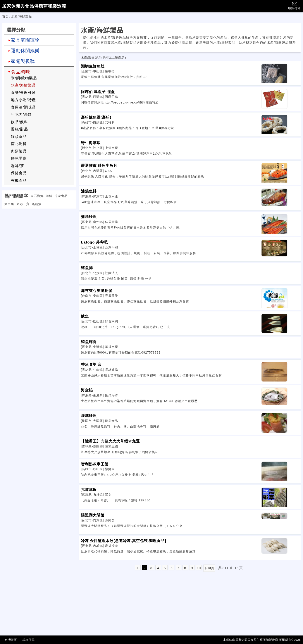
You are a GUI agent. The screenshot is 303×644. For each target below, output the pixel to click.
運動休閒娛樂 (25, 51)
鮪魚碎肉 (89, 342)
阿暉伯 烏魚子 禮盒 (98, 92)
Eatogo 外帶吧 (94, 242)
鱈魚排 (87, 268)
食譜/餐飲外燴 (23, 93)
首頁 (5, 16)
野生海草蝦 (91, 143)
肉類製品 (19, 151)
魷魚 (85, 316)
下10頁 (209, 568)
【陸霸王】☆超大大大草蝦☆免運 (110, 441)
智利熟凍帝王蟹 (95, 464)
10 (199, 568)
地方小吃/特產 (23, 100)
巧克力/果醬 (21, 115)
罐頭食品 (19, 137)
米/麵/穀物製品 (24, 78)
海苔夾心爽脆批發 (97, 291)
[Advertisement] (39, 239)
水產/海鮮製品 (23, 85)
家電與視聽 (23, 61)
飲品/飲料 (19, 122)
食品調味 (21, 72)
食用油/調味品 (23, 107)
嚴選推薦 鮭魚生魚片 (99, 166)
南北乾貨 (19, 144)
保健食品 (19, 173)
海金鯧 (87, 390)
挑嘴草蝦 (89, 490)
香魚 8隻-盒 (91, 365)
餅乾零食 (19, 158)
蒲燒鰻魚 (89, 217)
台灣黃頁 (11, 640)
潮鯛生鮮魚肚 (93, 66)
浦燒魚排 (89, 191)
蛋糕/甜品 (19, 129)
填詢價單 (294, 6)
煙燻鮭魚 (89, 416)
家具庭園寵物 (25, 40)
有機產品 (19, 180)
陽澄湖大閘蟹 (93, 515)
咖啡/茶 (17, 166)
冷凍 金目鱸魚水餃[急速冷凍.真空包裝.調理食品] (124, 541)
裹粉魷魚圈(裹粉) (96, 117)
